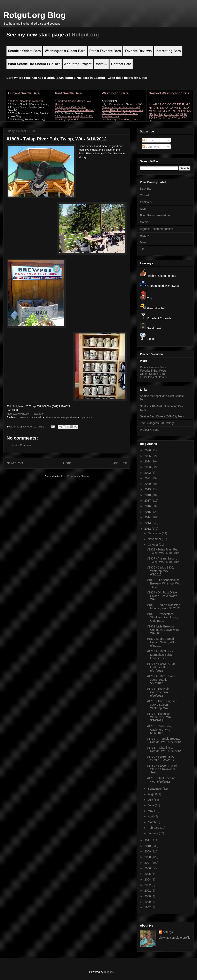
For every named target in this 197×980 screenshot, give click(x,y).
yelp (40, 417)
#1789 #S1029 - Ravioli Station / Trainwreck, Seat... (162, 769)
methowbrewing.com (19, 414)
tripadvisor (86, 417)
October (153, 545)
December (155, 533)
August (153, 794)
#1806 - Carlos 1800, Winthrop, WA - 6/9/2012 (161, 571)
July (151, 800)
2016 (148, 506)
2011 (148, 840)
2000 (148, 896)
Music (144, 242)
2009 (148, 851)
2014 (148, 517)
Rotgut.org (85, 35)
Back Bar (146, 189)
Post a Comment (22, 445)
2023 (148, 467)
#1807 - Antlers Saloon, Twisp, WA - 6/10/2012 (163, 560)
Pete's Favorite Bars (153, 367)
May (151, 811)
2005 (148, 874)
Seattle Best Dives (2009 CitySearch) (164, 416)
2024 (148, 461)
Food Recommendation (155, 215)
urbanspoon (52, 417)
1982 (148, 907)
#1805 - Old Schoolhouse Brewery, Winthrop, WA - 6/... (163, 583)
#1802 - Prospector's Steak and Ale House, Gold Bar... (163, 617)
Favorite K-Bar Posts (153, 371)
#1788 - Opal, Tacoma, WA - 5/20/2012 (162, 780)
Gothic (144, 222)
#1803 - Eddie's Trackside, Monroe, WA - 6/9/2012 (164, 607)
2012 (148, 529)
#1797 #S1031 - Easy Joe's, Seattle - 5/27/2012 (161, 680)
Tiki (142, 249)
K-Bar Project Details (153, 377)
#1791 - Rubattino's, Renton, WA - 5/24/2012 (164, 749)
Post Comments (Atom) (75, 476)
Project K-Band (150, 430)
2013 (148, 523)
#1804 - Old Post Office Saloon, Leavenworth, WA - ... (163, 596)
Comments (151, 147)
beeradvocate (27, 417)
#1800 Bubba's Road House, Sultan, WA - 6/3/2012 (162, 642)
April (151, 816)
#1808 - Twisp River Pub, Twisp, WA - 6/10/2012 (163, 551)
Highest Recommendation (156, 229)
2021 (148, 478)
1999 (148, 902)
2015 (148, 512)
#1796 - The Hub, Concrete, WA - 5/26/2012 (158, 692)
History (144, 236)
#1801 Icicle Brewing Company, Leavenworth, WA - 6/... (164, 630)
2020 (148, 484)
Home (68, 463)
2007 (148, 863)
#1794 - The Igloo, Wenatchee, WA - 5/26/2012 (160, 717)
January (153, 833)
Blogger (109, 972)
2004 (148, 879)
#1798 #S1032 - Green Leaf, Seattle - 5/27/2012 (162, 667)
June (151, 805)
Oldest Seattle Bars (152, 374)
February (154, 828)
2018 (148, 495)
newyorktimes (69, 417)
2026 (148, 450)
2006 (148, 868)
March (152, 822)
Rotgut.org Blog (34, 15)
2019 (148, 489)
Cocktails (146, 202)
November (155, 539)
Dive (143, 209)
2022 (148, 473)
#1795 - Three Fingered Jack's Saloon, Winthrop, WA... (162, 705)
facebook (39, 414)
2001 (148, 891)
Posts (148, 140)
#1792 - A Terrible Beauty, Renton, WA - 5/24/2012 (164, 740)
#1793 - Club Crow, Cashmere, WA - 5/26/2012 (159, 730)
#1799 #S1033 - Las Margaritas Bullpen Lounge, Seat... (161, 655)
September (155, 789)
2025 (148, 456)
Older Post (119, 463)
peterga (168, 932)
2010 (148, 846)
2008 (148, 857)
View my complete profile (175, 938)
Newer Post (15, 463)
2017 (148, 501)
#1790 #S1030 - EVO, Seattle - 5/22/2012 (161, 758)
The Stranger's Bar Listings (157, 423)
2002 (148, 885)
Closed (144, 195)
